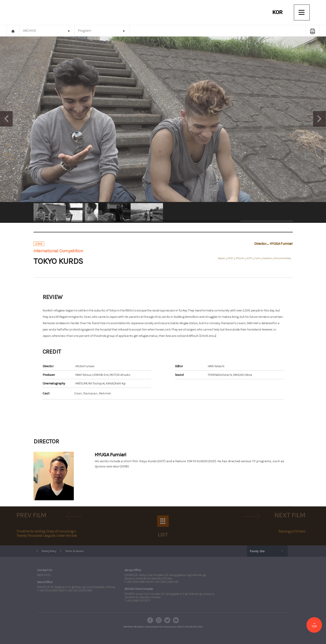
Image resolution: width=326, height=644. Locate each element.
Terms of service (74, 551)
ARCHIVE (29, 30)
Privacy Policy (49, 551)
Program (84, 30)
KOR (277, 12)
